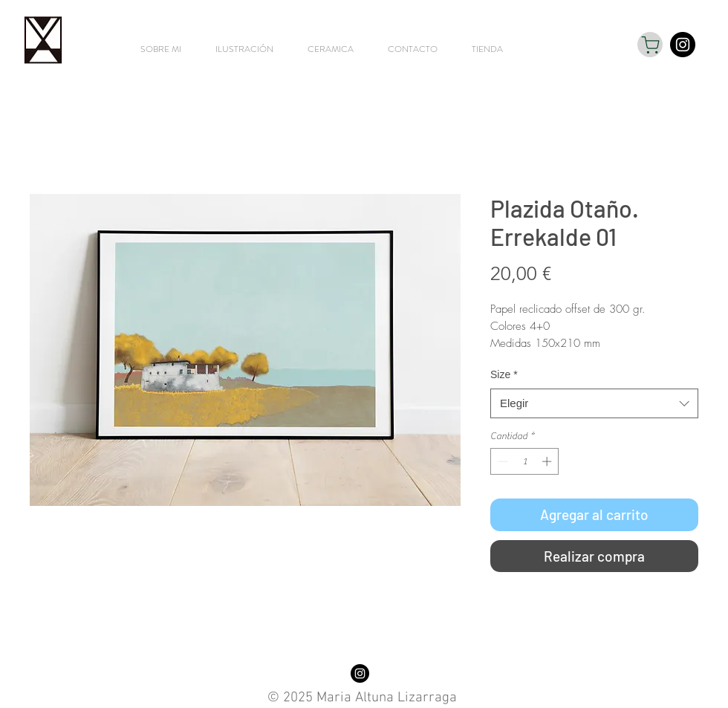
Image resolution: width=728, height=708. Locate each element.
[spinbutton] (525, 461)
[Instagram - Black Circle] (683, 45)
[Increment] (548, 461)
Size (504, 374)
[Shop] (650, 45)
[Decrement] (501, 461)
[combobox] (594, 404)
